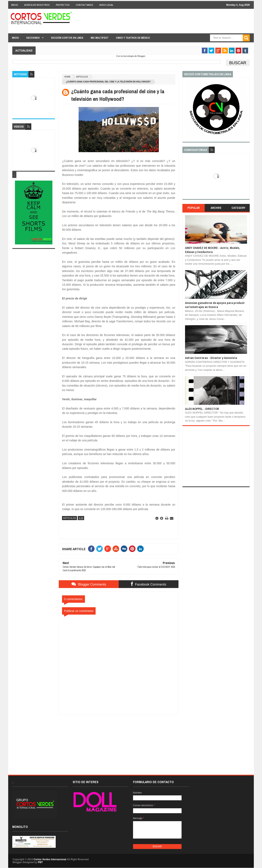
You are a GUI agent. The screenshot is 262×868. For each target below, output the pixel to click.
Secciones (33, 38)
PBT (40, 862)
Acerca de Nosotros (37, 5)
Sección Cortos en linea (67, 38)
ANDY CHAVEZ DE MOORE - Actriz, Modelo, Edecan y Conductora (213, 250)
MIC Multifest (100, 38)
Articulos (82, 77)
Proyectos (63, 5)
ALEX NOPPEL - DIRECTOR (202, 409)
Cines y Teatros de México (133, 38)
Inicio (15, 5)
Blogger (141, 56)
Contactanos (84, 5)
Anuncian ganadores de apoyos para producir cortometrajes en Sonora (215, 305)
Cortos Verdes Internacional (50, 859)
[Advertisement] (119, 741)
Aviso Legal (106, 5)
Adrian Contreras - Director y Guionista (211, 358)
